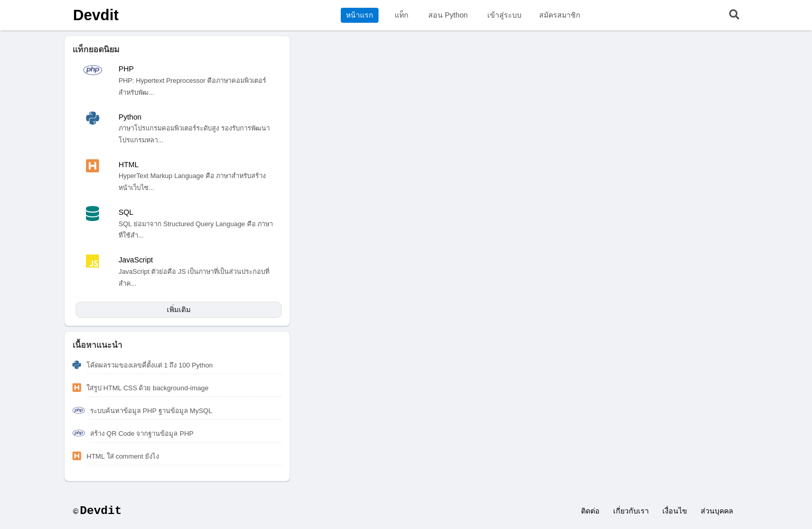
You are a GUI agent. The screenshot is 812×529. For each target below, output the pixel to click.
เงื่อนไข (675, 511)
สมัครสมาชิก (560, 15)
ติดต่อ (590, 511)
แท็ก (402, 15)
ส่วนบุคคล (717, 511)
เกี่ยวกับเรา (631, 511)
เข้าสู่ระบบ (504, 15)
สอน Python (448, 15)
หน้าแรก (360, 15)
